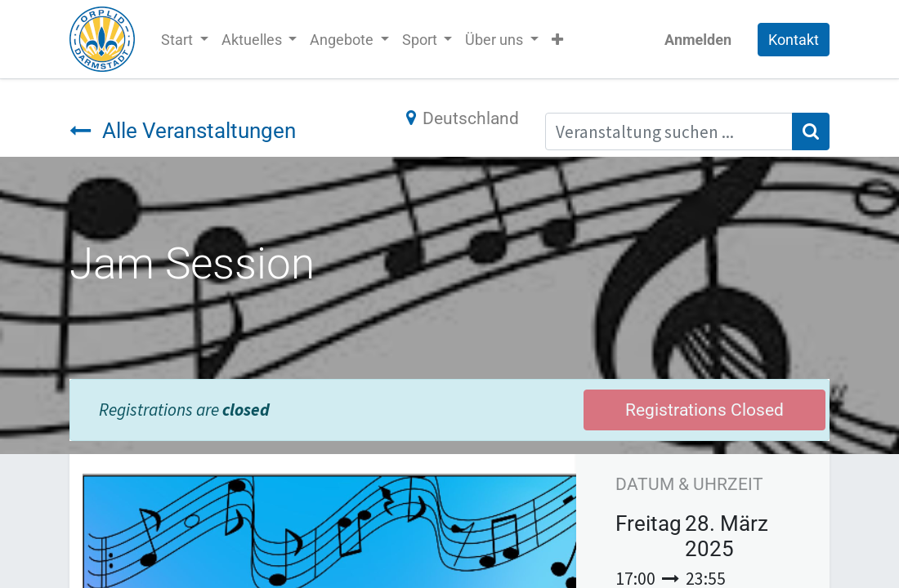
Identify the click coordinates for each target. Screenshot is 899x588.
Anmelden (698, 40)
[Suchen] (811, 131)
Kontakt (794, 40)
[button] (557, 40)
